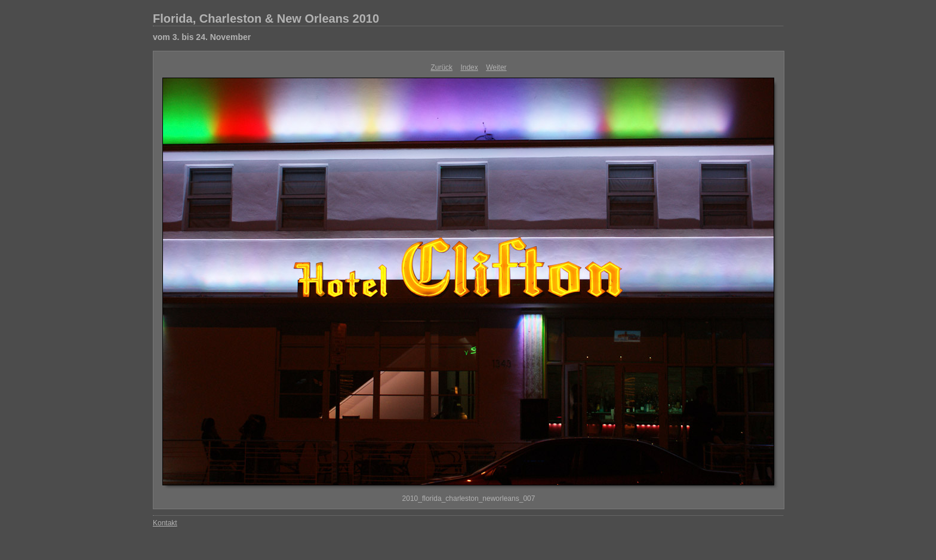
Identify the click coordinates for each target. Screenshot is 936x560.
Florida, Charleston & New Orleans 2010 (266, 19)
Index (469, 67)
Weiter (496, 67)
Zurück (441, 67)
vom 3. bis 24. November (202, 37)
